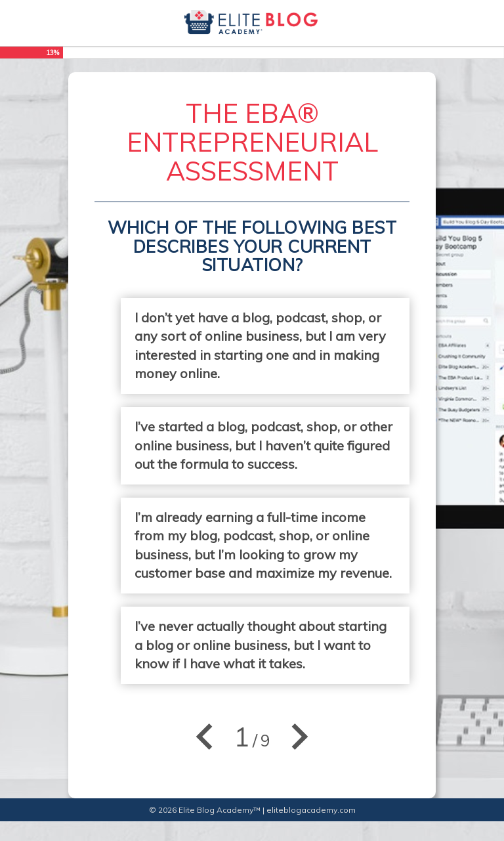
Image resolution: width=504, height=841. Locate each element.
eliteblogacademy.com (311, 810)
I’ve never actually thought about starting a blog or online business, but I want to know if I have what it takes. (261, 645)
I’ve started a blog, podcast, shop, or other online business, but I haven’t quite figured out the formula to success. (263, 445)
